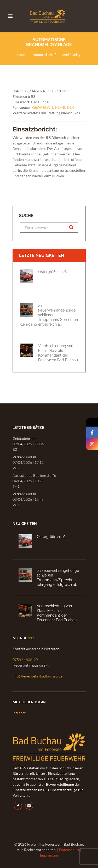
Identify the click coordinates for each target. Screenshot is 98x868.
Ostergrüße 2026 (52, 272)
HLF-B (60, 107)
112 (31, 638)
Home (20, 55)
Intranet (19, 713)
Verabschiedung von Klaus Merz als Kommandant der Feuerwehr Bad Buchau (58, 353)
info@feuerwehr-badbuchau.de (38, 676)
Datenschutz (69, 850)
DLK (71, 107)
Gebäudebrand (25, 438)
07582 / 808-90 (25, 660)
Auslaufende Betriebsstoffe (34, 475)
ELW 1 (48, 107)
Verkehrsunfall (24, 457)
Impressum (49, 855)
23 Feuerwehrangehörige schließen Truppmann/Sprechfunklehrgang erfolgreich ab (49, 315)
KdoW (36, 107)
